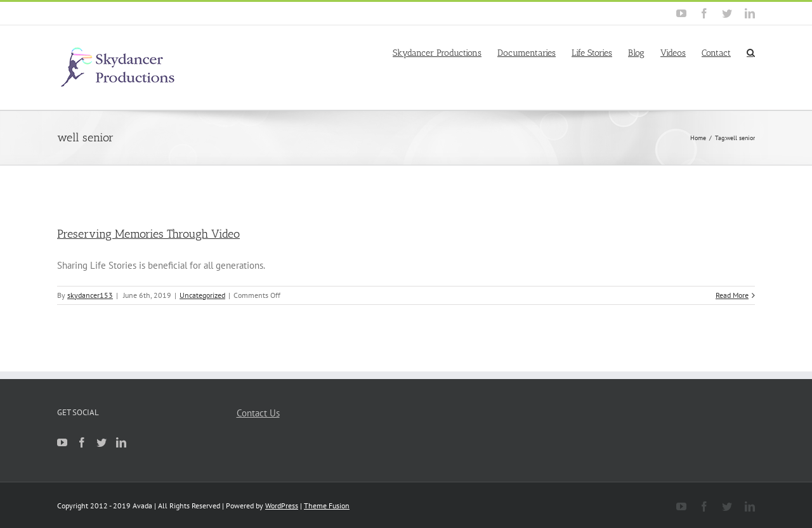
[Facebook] (82, 442)
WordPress (282, 505)
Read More (732, 295)
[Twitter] (101, 442)
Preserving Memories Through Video (148, 234)
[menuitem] (445, 52)
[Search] (751, 52)
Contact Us (258, 413)
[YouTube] (62, 442)
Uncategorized (202, 295)
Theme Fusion (327, 505)
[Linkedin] (121, 442)
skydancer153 (90, 295)
